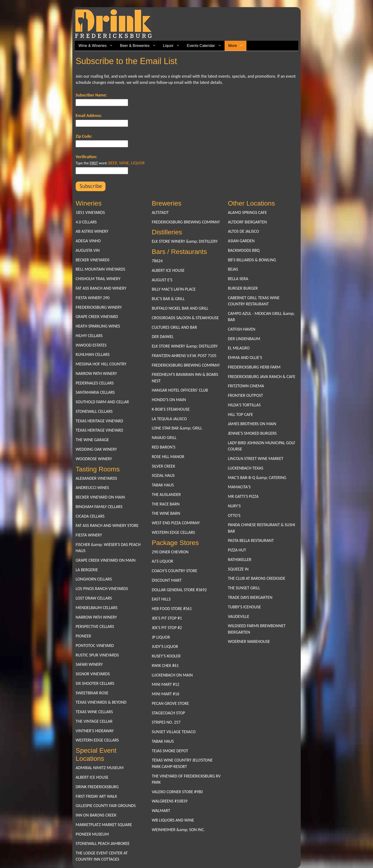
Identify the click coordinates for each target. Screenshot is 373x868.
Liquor (168, 46)
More (233, 46)
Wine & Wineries (93, 46)
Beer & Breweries (135, 46)
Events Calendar (201, 46)
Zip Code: (84, 136)
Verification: (86, 157)
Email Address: (89, 116)
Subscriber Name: (91, 95)
